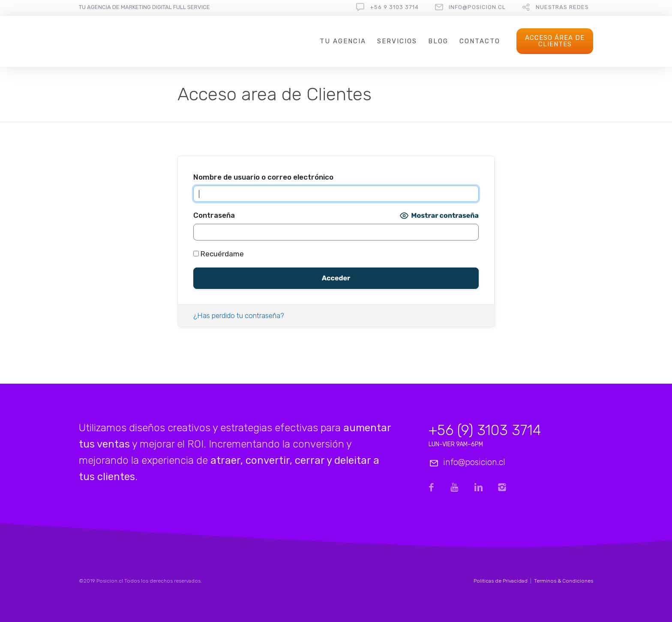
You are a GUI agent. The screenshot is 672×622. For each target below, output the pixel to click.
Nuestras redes (562, 7)
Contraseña (214, 215)
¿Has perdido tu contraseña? (239, 316)
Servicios (397, 41)
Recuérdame (219, 254)
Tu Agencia (343, 41)
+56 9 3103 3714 (394, 7)
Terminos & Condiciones (564, 581)
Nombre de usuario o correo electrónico (263, 177)
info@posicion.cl (477, 7)
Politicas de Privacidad (501, 581)
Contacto (480, 41)
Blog (438, 41)
